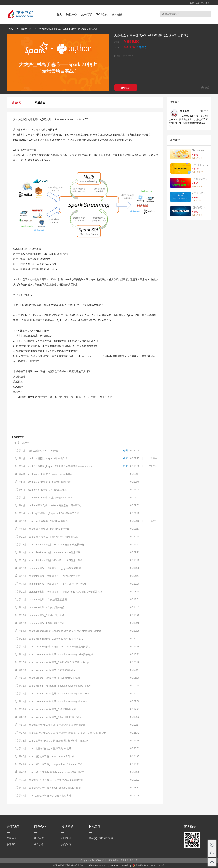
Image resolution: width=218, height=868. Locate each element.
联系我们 (12, 844)
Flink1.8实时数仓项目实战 (200, 179)
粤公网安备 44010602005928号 (149, 865)
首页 (59, 14)
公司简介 (12, 838)
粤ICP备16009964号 (119, 865)
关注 (204, 111)
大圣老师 (185, 111)
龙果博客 (87, 14)
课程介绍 (17, 103)
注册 (198, 3)
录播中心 (26, 29)
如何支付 (66, 838)
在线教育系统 (64, 865)
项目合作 (39, 844)
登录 (192, 3)
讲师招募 (205, 3)
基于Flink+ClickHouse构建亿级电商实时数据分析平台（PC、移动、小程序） (200, 165)
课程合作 (39, 838)
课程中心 (72, 14)
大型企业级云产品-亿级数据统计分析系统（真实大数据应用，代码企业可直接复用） (200, 193)
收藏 (205, 88)
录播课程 (40, 103)
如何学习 (66, 844)
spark (30, 130)
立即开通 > (142, 47)
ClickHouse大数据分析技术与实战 (200, 150)
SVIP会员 (102, 14)
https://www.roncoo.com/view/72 (71, 119)
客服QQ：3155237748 (101, 838)
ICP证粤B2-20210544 (97, 865)
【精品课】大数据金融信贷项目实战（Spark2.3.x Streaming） (200, 207)
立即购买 (126, 88)
